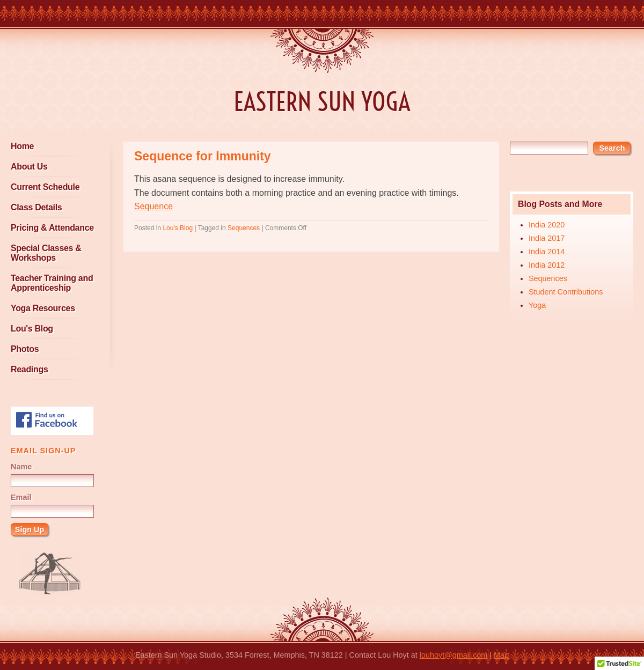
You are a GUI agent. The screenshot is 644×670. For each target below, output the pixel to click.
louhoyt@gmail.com (454, 655)
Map (501, 655)
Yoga (537, 305)
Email (21, 497)
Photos (25, 349)
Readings (29, 369)
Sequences (548, 278)
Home (22, 146)
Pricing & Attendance (52, 228)
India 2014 (547, 252)
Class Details (36, 207)
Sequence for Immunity (203, 156)
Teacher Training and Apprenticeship (52, 283)
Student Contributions (566, 292)
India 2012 (547, 265)
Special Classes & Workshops (46, 253)
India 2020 (547, 225)
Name (21, 467)
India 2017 (547, 238)
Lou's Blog (32, 329)
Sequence (153, 206)
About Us (29, 167)
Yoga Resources (43, 308)
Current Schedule (45, 187)
